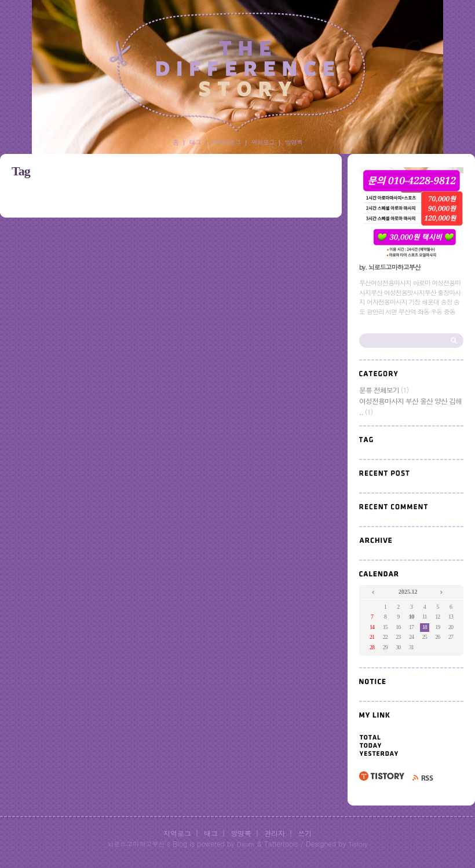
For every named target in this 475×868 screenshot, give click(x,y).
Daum (246, 844)
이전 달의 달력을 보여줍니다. (374, 593)
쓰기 (305, 833)
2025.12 (408, 592)
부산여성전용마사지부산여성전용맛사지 (237, 72)
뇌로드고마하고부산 (136, 844)
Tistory (358, 844)
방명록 (294, 142)
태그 (195, 142)
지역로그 (177, 833)
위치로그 (263, 142)
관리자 (275, 833)
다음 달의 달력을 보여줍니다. (442, 593)
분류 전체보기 (384, 390)
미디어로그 (226, 142)
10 (411, 616)
